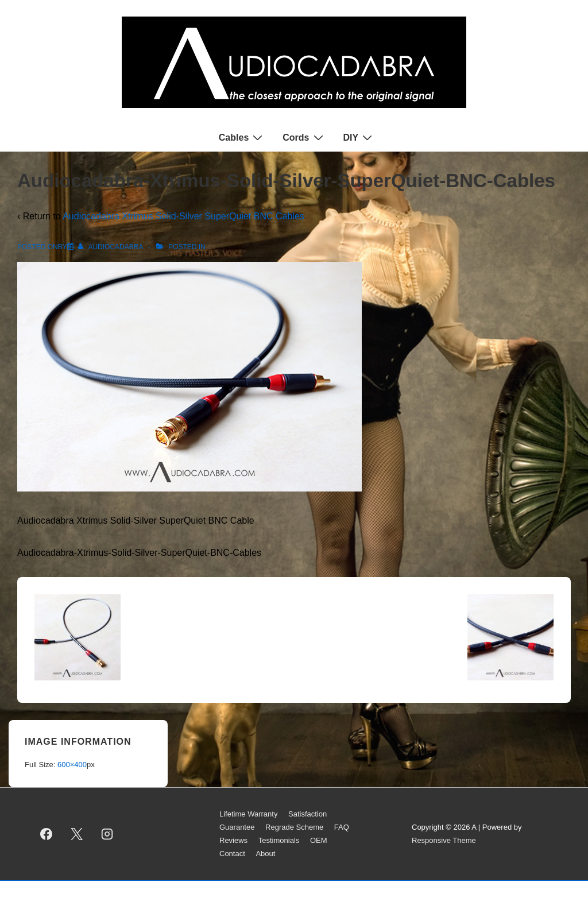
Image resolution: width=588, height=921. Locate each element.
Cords (304, 137)
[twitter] (77, 834)
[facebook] (47, 834)
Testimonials (279, 840)
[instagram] (107, 834)
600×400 (72, 765)
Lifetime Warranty (248, 814)
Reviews (233, 840)
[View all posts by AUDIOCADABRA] (111, 247)
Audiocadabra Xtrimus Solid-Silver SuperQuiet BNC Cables (183, 216)
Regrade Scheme (294, 827)
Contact (232, 854)
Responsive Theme (444, 840)
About (265, 854)
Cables (242, 137)
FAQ (342, 827)
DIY (359, 137)
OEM (319, 840)
